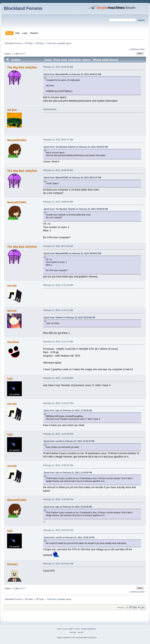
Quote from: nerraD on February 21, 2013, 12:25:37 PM (69, 441)
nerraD (12, 286)
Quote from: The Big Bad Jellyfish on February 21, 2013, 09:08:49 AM (76, 209)
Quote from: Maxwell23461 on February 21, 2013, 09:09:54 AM (72, 253)
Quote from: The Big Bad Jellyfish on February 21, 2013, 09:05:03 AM (76, 147)
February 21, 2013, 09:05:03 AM (58, 67)
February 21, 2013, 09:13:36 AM (58, 246)
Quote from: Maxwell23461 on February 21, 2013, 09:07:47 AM (72, 178)
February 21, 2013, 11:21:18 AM (58, 285)
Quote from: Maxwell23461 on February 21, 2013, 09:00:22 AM (72, 74)
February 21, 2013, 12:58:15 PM (58, 465)
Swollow (13, 342)
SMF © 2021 (74, 629)
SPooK (12, 311)
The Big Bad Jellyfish (22, 67)
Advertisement (50, 109)
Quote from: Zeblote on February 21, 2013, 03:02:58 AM (69, 318)
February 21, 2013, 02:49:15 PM (58, 564)
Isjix (10, 379)
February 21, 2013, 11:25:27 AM (58, 310)
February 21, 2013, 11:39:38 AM (58, 378)
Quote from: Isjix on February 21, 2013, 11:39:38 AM (68, 411)
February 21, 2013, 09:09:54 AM (58, 202)
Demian (12, 564)
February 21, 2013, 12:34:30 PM (58, 434)
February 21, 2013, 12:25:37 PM (58, 403)
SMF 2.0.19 (62, 629)
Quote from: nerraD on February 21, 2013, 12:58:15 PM (69, 538)
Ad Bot (12, 110)
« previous (134, 49)
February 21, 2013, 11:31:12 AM (58, 341)
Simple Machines (88, 629)
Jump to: (121, 607)
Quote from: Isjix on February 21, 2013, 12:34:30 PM (68, 473)
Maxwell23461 (17, 140)
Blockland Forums (23, 8)
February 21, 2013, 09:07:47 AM (58, 140)
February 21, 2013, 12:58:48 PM (58, 499)
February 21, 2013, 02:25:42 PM (58, 530)
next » (143, 49)
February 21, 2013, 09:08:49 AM (58, 170)
